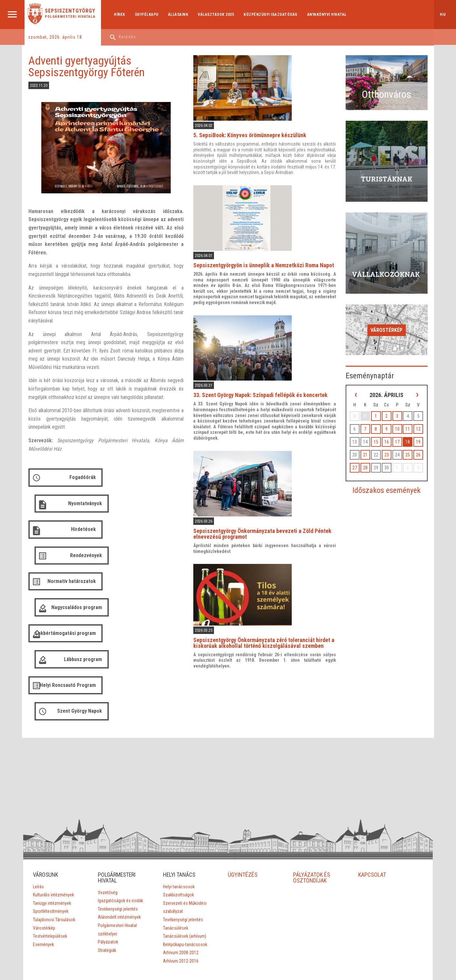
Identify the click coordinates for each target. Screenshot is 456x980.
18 (408, 424)
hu (443, 14)
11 (408, 411)
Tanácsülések (176, 863)
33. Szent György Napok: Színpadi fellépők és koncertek (264, 392)
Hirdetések (83, 505)
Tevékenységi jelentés (118, 845)
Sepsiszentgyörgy (71, 11)
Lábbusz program (162, 557)
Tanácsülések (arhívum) (185, 872)
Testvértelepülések (50, 872)
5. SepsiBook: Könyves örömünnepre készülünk (253, 134)
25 (408, 436)
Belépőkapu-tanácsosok (185, 880)
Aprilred (227, 944)
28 (369, 449)
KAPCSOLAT (372, 810)
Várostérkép (388, 314)
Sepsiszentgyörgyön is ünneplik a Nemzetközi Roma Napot (267, 263)
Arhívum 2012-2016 (181, 897)
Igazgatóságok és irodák (120, 836)
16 (389, 424)
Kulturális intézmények (53, 831)
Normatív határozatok (71, 531)
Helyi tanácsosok (179, 822)
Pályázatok (108, 878)
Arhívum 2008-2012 (181, 888)
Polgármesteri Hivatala (71, 17)
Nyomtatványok (164, 480)
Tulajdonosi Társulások (54, 855)
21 (369, 436)
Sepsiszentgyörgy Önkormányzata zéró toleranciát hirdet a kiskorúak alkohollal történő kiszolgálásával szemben (267, 637)
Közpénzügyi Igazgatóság (272, 15)
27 (359, 449)
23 (389, 436)
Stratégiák (107, 886)
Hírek (121, 15)
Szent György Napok (158, 588)
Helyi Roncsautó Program (67, 588)
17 (398, 424)
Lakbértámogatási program (75, 560)
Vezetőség (108, 828)
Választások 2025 (217, 15)
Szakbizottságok (178, 831)
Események (43, 880)
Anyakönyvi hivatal (328, 15)
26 (418, 436)
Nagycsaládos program (155, 531)
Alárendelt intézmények (119, 853)
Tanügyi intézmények (52, 839)
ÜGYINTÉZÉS (243, 810)
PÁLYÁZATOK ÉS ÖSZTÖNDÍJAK (312, 813)
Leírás (38, 822)
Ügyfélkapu (147, 15)
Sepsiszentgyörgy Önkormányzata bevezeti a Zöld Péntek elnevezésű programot (266, 530)
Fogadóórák (82, 480)
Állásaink (179, 15)
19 (418, 424)
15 (379, 424)
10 (398, 411)
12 (418, 411)
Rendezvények (165, 505)
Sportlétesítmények (50, 847)
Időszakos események (388, 472)
